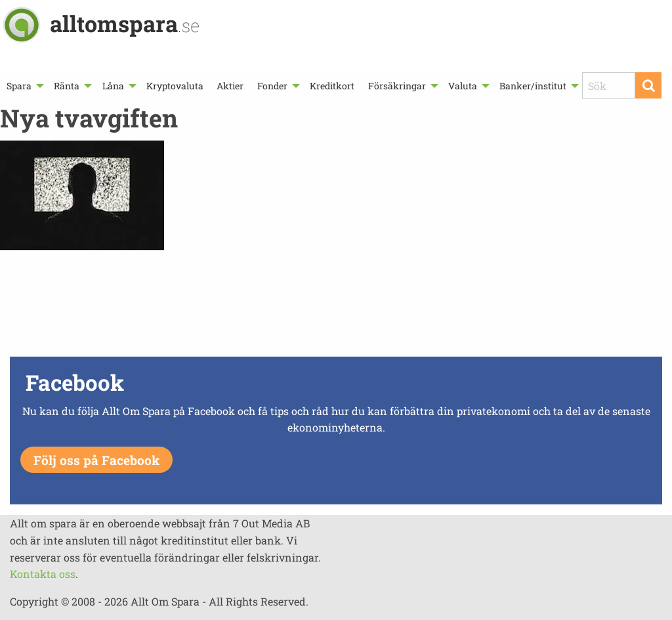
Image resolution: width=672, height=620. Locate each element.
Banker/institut (533, 86)
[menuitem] (24, 86)
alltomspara (125, 23)
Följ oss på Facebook (96, 460)
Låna (113, 86)
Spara (19, 86)
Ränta (67, 86)
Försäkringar (397, 86)
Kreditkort (332, 86)
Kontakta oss (43, 574)
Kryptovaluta (175, 86)
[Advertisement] (336, 307)
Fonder (272, 86)
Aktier (230, 86)
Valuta (463, 86)
